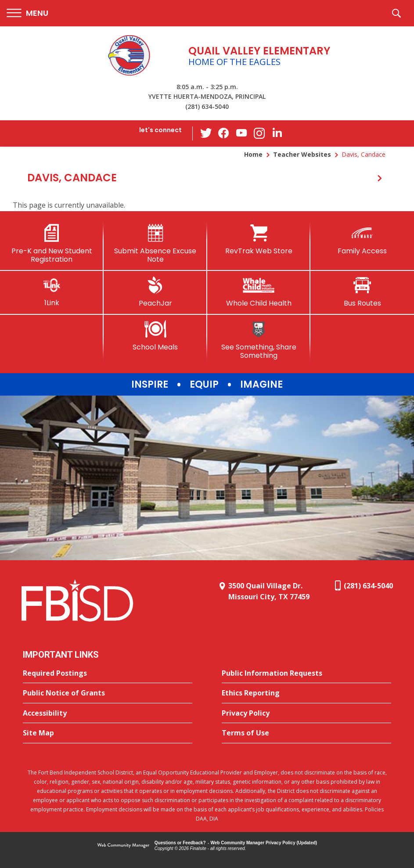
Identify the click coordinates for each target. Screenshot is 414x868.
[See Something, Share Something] (259, 340)
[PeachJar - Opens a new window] (155, 292)
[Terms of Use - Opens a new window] (306, 733)
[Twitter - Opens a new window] (206, 133)
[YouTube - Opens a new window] (241, 133)
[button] (27, 13)
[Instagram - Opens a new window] (259, 134)
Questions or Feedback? (180, 843)
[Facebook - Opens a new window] (224, 133)
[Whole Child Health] (259, 292)
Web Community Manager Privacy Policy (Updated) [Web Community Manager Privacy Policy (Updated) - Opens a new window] (264, 843)
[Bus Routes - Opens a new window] (362, 292)
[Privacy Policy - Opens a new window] (306, 713)
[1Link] (52, 292)
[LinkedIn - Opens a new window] (277, 133)
